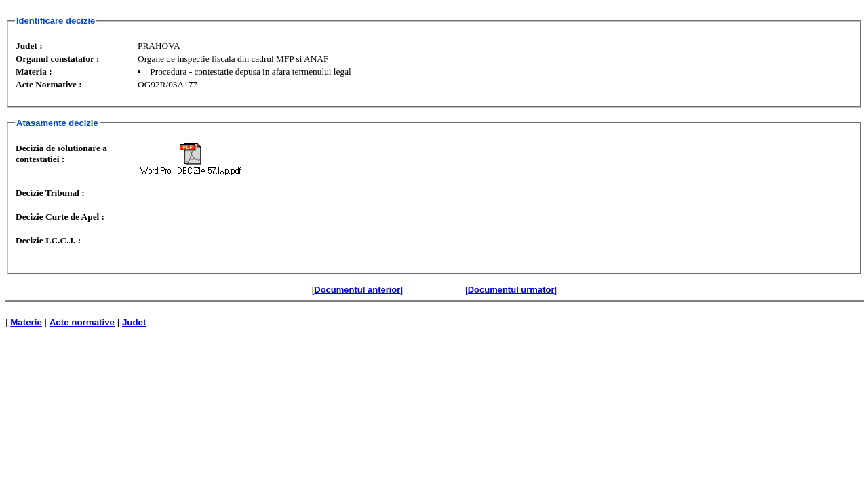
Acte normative (82, 322)
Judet (134, 322)
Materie (26, 322)
